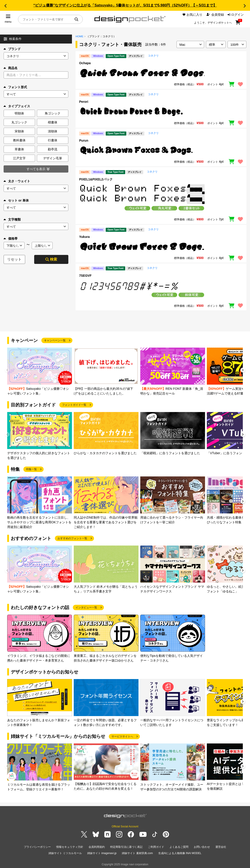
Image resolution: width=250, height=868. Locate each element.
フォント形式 (15, 87)
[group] (40, 372)
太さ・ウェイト (17, 181)
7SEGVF (85, 276)
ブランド (12, 49)
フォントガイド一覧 (74, 405)
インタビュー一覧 (86, 607)
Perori (84, 102)
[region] (161, 73)
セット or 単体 (16, 200)
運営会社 (221, 847)
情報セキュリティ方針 (70, 847)
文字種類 (12, 219)
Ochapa (85, 63)
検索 (51, 259)
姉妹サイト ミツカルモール (65, 852)
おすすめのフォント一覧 (72, 538)
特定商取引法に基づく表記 (126, 847)
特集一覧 (31, 469)
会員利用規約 (97, 847)
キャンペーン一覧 (55, 340)
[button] (5, 6)
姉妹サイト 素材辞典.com (137, 852)
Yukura (84, 237)
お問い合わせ (202, 847)
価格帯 (11, 239)
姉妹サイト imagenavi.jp (102, 852)
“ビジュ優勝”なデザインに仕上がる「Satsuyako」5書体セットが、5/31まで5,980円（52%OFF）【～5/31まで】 (125, 5)
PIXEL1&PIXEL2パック (96, 179)
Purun (84, 140)
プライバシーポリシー (37, 847)
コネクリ (153, 56)
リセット (14, 259)
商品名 (11, 68)
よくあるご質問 (179, 847)
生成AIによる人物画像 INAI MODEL (180, 852)
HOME (79, 36)
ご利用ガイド (156, 847)
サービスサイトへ (122, 736)
